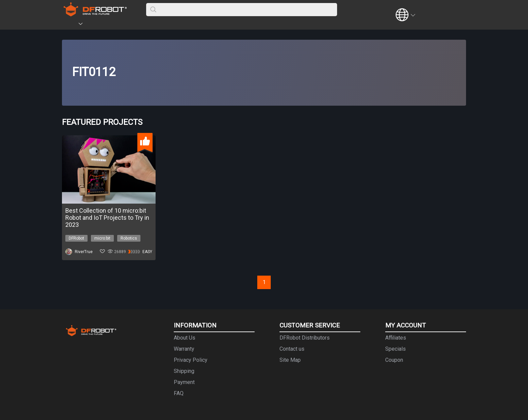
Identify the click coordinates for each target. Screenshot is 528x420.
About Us (185, 338)
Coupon (394, 360)
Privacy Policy (191, 360)
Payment (184, 382)
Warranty (184, 349)
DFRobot (76, 238)
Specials (395, 349)
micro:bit (102, 238)
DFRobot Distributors (305, 338)
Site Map (290, 360)
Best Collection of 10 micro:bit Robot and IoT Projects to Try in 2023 (107, 218)
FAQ (179, 393)
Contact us (292, 349)
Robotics (129, 238)
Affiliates (396, 338)
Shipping (184, 371)
